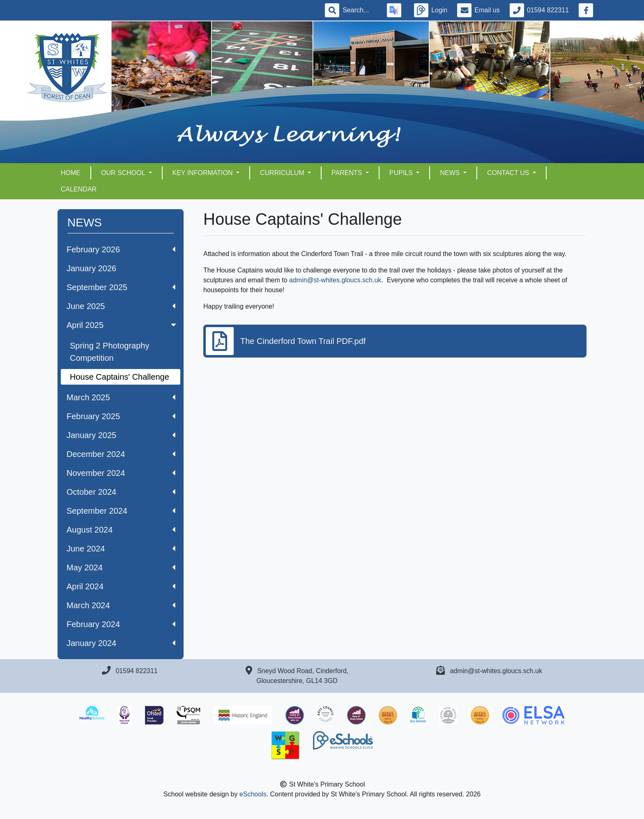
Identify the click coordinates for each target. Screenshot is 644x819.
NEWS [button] (451, 173)
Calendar (79, 189)
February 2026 (121, 249)
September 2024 (121, 511)
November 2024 (121, 473)
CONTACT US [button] (509, 173)
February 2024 (121, 624)
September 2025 (121, 287)
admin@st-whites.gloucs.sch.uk (335, 280)
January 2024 (121, 643)
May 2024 (121, 568)
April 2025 (122, 325)
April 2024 (121, 586)
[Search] (360, 10)
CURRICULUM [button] (283, 173)
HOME (71, 173)
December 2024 (121, 454)
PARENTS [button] (348, 173)
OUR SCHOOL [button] (124, 173)
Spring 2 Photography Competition (109, 352)
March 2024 (121, 605)
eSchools (253, 794)
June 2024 (121, 549)
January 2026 (91, 268)
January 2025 (121, 435)
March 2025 (121, 397)
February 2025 (121, 416)
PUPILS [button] (402, 173)
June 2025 (121, 306)
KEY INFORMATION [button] (204, 173)
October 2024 (121, 492)
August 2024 (121, 530)
